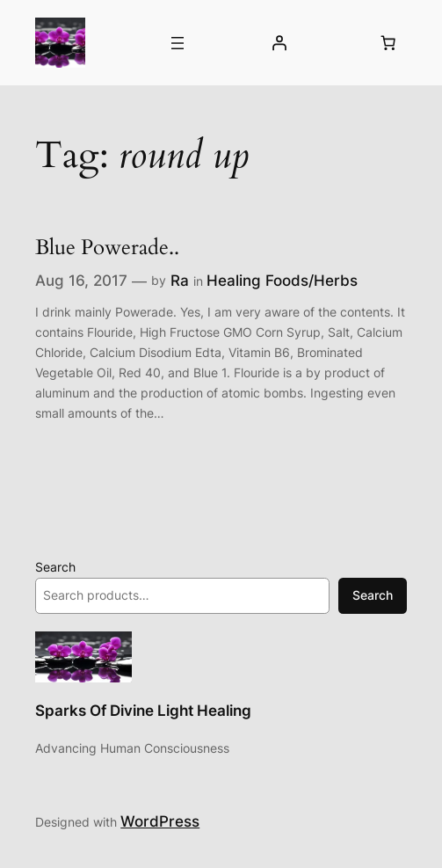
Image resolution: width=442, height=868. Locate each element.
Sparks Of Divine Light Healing (143, 711)
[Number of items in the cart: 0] (388, 43)
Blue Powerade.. (107, 248)
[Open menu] (178, 43)
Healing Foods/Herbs (282, 281)
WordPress (160, 821)
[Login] (279, 43)
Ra (180, 281)
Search (55, 567)
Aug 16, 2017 (81, 281)
